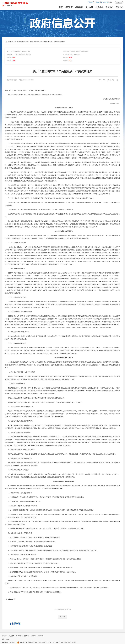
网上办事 (89, 7)
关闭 (62, 617)
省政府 (98, 2)
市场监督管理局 (34, 42)
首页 (61, 7)
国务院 (91, 2)
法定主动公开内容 (47, 42)
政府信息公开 (24, 42)
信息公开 (69, 7)
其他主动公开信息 (59, 42)
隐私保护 (19, 636)
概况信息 (79, 7)
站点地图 (12, 636)
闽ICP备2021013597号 (45, 642)
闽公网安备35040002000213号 (27, 642)
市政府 (105, 2)
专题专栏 (109, 7)
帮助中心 (119, 7)
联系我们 (4, 636)
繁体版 (110, 2)
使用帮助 (26, 636)
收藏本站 (40, 636)
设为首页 (33, 636)
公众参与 (99, 7)
